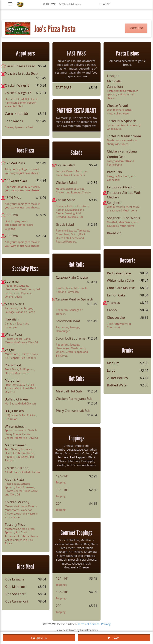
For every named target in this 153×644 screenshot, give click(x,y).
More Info (136, 28)
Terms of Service (89, 624)
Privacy (106, 624)
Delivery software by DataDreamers (76, 630)
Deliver (51, 4)
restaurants (39, 638)
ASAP (107, 4)
